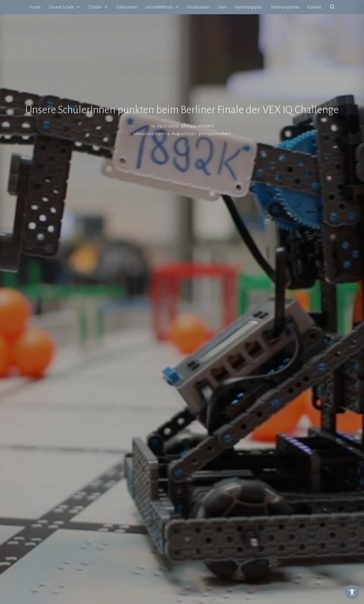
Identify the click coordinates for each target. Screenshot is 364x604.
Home (35, 7)
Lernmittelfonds (164, 7)
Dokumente (127, 7)
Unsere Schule (67, 7)
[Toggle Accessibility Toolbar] (352, 592)
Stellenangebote (285, 7)
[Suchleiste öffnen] (332, 7)
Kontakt (314, 7)
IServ (222, 7)
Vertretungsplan (249, 7)
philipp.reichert (215, 134)
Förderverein (198, 7)
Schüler (100, 7)
